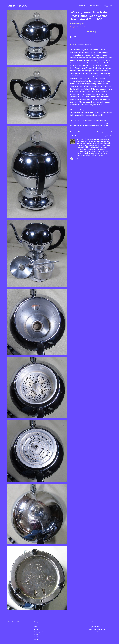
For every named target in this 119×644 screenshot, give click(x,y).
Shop (81, 6)
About (86, 6)
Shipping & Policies (85, 44)
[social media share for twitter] (75, 37)
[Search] (111, 6)
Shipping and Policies (41, 632)
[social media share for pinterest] (79, 37)
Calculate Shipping (77, 24)
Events (92, 6)
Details (73, 44)
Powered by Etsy (94, 632)
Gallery (99, 6)
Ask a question (87, 37)
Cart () (105, 6)
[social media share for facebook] (71, 37)
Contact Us (38, 634)
